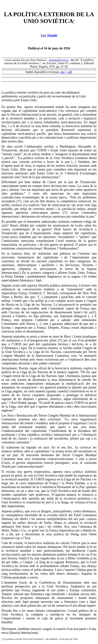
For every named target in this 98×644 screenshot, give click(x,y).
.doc (63, 72)
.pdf (70, 72)
